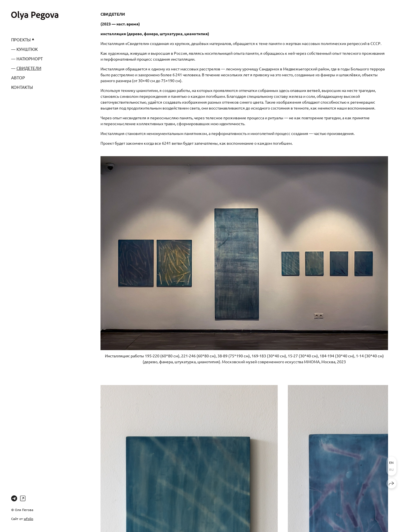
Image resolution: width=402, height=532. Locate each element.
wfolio (28, 519)
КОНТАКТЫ (22, 87)
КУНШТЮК (27, 49)
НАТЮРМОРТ (30, 59)
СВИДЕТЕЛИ (29, 68)
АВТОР (18, 78)
